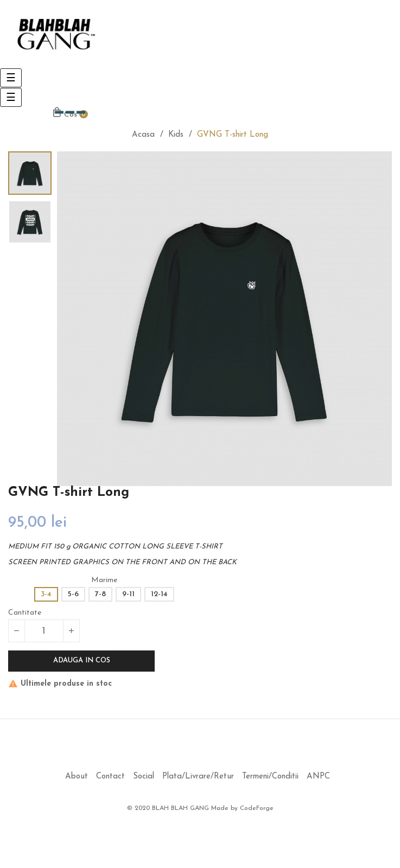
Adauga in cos (82, 660)
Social (144, 777)
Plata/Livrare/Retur (198, 777)
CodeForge (257, 808)
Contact (110, 777)
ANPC (318, 777)
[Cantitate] (44, 631)
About (77, 777)
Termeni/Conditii (270, 777)
